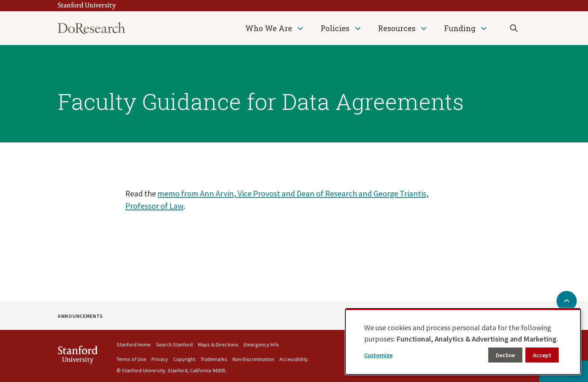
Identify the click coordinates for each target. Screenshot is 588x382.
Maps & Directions (218, 345)
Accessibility (294, 359)
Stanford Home (134, 345)
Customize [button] (378, 355)
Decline (505, 355)
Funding (460, 28)
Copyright (184, 359)
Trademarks (214, 359)
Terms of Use (131, 359)
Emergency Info (261, 345)
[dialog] (463, 342)
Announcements (80, 316)
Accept (542, 355)
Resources (397, 28)
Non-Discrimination (253, 359)
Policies (335, 28)
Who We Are (269, 28)
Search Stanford (174, 345)
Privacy (160, 359)
